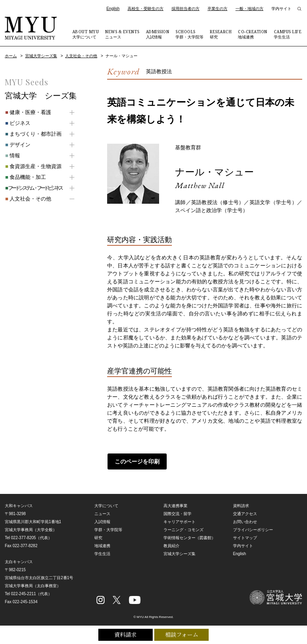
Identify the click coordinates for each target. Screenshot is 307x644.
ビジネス (17, 123)
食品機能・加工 (25, 177)
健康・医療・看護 (28, 112)
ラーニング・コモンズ (183, 530)
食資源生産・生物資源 (33, 166)
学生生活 (288, 34)
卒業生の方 (217, 9)
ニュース (122, 34)
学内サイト (281, 9)
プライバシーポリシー (253, 530)
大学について (86, 34)
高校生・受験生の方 (146, 9)
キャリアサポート (179, 522)
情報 (12, 155)
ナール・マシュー (214, 172)
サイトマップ (245, 538)
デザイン (17, 145)
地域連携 (253, 34)
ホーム (11, 56)
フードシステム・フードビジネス (33, 188)
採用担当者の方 (185, 9)
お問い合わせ (245, 522)
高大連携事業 (175, 506)
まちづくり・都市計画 (33, 134)
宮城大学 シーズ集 (41, 96)
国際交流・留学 (177, 514)
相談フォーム (182, 635)
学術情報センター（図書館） (189, 538)
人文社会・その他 (81, 56)
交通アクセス (245, 514)
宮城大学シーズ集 (41, 56)
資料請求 (126, 635)
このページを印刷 (137, 461)
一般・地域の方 (249, 9)
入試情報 (158, 34)
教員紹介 (171, 546)
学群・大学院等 (189, 34)
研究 (221, 34)
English (113, 9)
